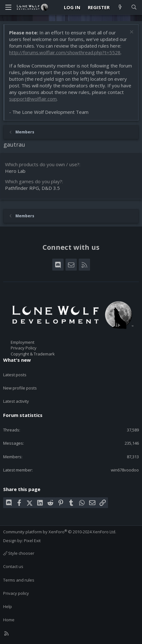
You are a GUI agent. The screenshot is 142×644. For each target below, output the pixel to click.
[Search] (134, 7)
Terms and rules (19, 580)
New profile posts (20, 388)
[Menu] (8, 7)
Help (8, 606)
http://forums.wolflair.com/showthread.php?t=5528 (65, 52)
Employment (23, 342)
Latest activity (16, 401)
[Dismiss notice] (131, 33)
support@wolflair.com (33, 99)
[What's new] (120, 7)
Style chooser (19, 553)
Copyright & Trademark (33, 354)
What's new (17, 360)
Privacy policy (16, 593)
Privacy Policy (24, 348)
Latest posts (15, 375)
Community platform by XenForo (60, 532)
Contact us (13, 566)
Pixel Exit (32, 541)
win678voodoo (125, 470)
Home (9, 620)
